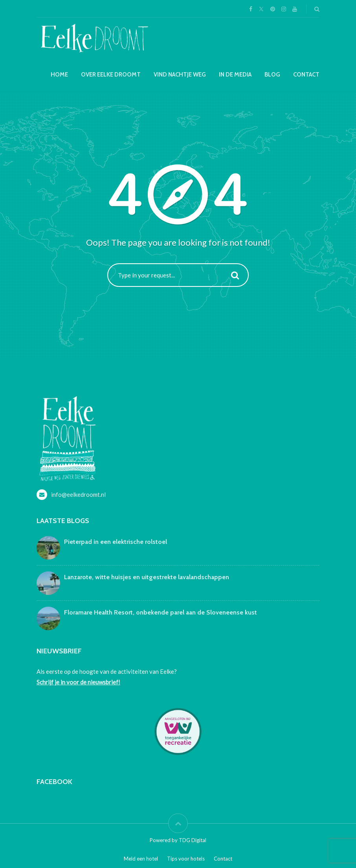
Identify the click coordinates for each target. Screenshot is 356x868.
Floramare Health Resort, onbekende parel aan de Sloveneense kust (161, 612)
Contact (306, 75)
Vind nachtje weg (180, 75)
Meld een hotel (141, 859)
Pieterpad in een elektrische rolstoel (116, 542)
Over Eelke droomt (111, 75)
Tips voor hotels (186, 859)
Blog (272, 75)
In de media (235, 75)
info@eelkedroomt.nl (78, 494)
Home (59, 75)
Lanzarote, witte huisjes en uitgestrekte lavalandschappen (147, 577)
